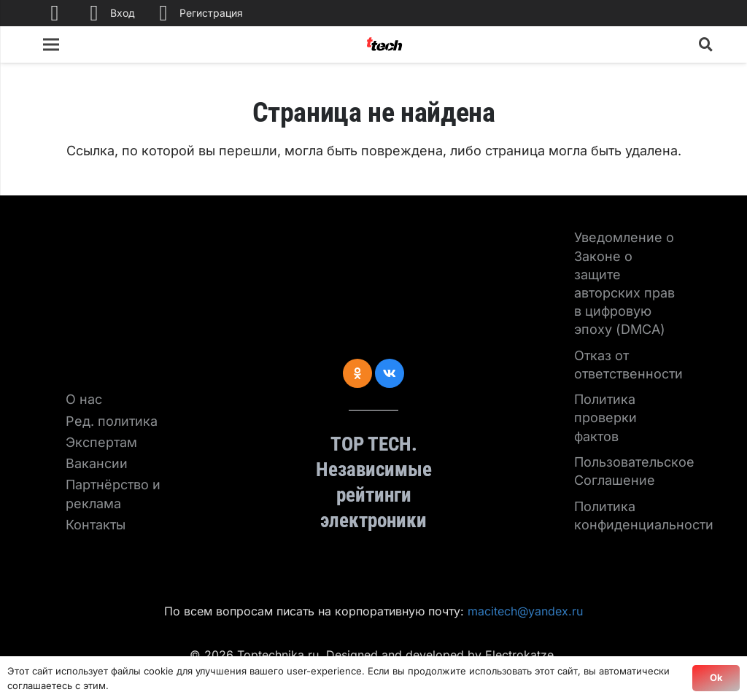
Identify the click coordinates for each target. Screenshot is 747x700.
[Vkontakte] (390, 373)
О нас (84, 399)
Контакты (96, 525)
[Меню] (51, 44)
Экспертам (101, 442)
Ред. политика (112, 421)
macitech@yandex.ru (525, 611)
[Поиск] (706, 44)
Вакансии (97, 463)
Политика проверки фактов (605, 417)
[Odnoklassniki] (357, 373)
